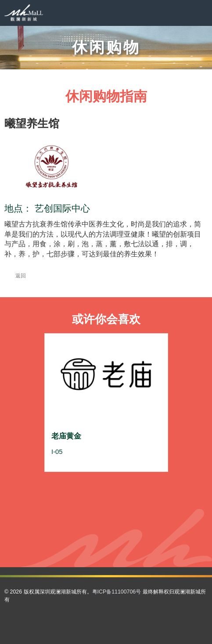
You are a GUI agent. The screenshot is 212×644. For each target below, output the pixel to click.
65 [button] (164, 516)
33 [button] (106, 500)
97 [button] (97, 539)
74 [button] (126, 523)
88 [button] (135, 531)
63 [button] (145, 516)
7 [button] (106, 484)
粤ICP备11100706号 (117, 592)
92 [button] (48, 539)
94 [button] (68, 539)
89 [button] (145, 531)
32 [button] (97, 500)
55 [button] (68, 516)
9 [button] (126, 484)
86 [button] (116, 531)
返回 (15, 276)
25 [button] (155, 492)
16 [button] (68, 492)
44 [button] (87, 508)
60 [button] (116, 516)
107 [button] (106, 547)
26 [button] (164, 492)
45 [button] (97, 508)
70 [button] (87, 523)
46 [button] (106, 508)
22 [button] (126, 492)
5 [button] (87, 484)
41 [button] (58, 508)
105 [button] (87, 547)
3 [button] (68, 484)
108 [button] (116, 547)
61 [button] (126, 516)
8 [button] (116, 484)
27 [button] (48, 500)
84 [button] (97, 531)
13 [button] (164, 484)
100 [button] (126, 539)
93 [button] (58, 539)
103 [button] (155, 539)
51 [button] (155, 508)
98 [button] (106, 539)
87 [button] (126, 531)
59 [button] (106, 516)
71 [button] (97, 523)
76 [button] (145, 523)
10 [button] (135, 484)
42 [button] (68, 508)
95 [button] (77, 539)
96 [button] (87, 539)
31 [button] (87, 500)
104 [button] (164, 539)
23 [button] (135, 492)
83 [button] (87, 531)
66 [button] (48, 523)
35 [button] (126, 500)
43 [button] (77, 508)
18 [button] (87, 492)
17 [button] (77, 492)
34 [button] (116, 500)
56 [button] (77, 516)
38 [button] (155, 500)
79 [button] (48, 531)
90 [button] (155, 531)
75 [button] (135, 523)
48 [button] (126, 508)
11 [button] (145, 484)
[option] (106, 403)
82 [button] (77, 531)
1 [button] (48, 484)
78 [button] (164, 523)
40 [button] (48, 508)
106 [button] (97, 547)
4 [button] (77, 484)
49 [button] (135, 508)
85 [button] (106, 531)
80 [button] (58, 531)
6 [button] (97, 484)
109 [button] (126, 547)
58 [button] (97, 516)
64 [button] (155, 516)
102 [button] (145, 539)
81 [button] (68, 531)
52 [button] (164, 508)
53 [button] (48, 516)
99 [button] (116, 539)
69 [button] (77, 523)
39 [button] (164, 500)
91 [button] (164, 531)
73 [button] (116, 523)
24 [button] (145, 492)
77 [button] (155, 523)
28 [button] (58, 500)
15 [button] (58, 492)
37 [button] (145, 500)
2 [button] (58, 484)
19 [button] (97, 492)
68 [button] (68, 523)
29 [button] (68, 500)
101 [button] (135, 539)
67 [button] (58, 523)
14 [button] (48, 492)
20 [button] (106, 492)
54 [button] (58, 516)
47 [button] (116, 508)
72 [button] (106, 523)
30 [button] (77, 500)
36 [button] (135, 500)
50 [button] (145, 508)
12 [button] (155, 484)
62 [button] (135, 516)
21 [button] (116, 492)
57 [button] (87, 516)
